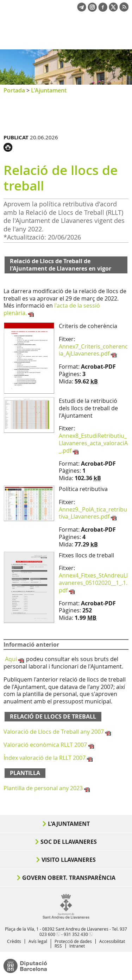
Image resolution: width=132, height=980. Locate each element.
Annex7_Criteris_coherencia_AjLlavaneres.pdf (93, 350)
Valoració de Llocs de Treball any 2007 (54, 732)
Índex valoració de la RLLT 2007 (45, 758)
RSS (58, 946)
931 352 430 (76, 934)
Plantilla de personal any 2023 (43, 788)
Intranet (77, 946)
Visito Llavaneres (69, 860)
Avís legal (38, 941)
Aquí (11, 659)
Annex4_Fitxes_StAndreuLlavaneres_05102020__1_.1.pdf (93, 583)
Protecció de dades (73, 941)
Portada (14, 90)
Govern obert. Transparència (69, 878)
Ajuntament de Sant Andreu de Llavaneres (37, 37)
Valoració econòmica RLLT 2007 (45, 745)
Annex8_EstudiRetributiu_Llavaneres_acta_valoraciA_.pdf (93, 443)
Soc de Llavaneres (69, 842)
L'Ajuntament (49, 90)
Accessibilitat (112, 941)
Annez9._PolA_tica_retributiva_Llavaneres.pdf (93, 513)
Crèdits (14, 941)
